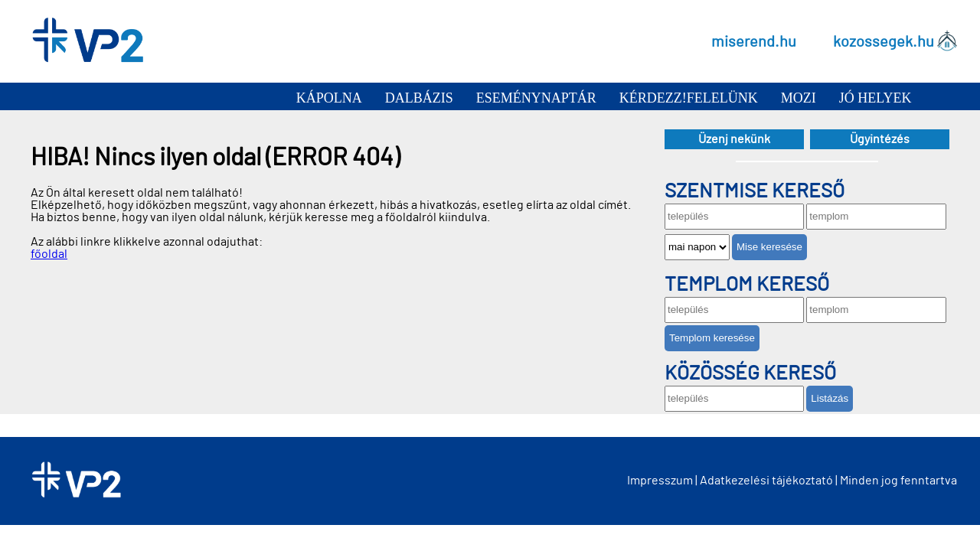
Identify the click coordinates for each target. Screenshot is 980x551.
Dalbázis (419, 98)
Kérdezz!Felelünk (689, 98)
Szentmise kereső (755, 191)
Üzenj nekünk (734, 139)
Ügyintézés (880, 139)
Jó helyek (875, 98)
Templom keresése (712, 338)
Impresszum (660, 481)
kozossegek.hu (884, 41)
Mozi (799, 98)
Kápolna (329, 98)
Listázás (830, 398)
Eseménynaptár (536, 98)
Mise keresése (769, 247)
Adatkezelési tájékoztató (766, 481)
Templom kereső (747, 285)
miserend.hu (754, 41)
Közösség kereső (750, 373)
